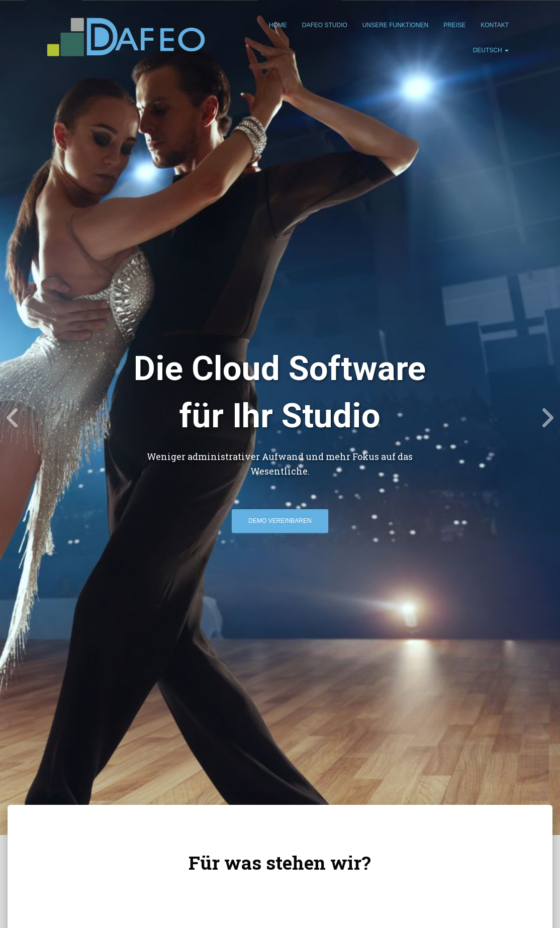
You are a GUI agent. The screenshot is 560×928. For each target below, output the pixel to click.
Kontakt (495, 25)
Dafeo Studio (325, 25)
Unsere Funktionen (395, 25)
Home (278, 25)
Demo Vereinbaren (280, 521)
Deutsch (491, 50)
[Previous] (13, 417)
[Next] (547, 417)
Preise (454, 25)
